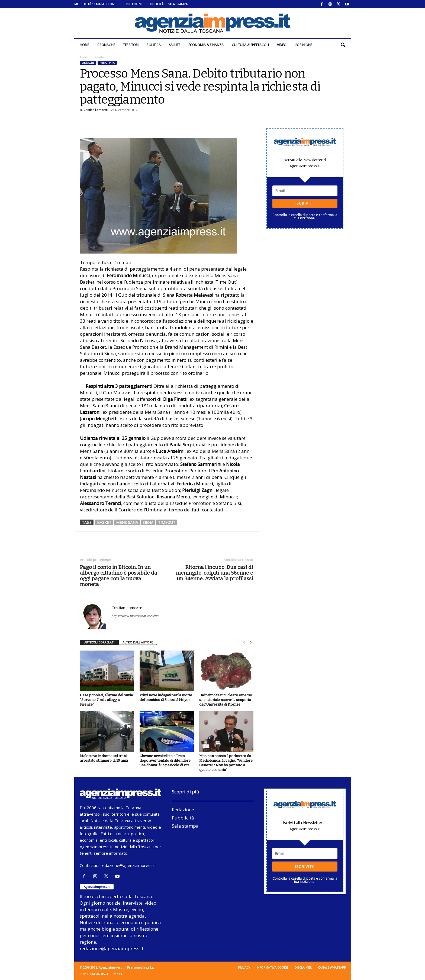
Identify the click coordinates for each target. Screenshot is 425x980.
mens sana (127, 522)
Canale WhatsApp (332, 967)
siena (148, 522)
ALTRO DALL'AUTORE (138, 642)
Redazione (134, 4)
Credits (117, 974)
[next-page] (251, 643)
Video (282, 45)
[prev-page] (244, 643)
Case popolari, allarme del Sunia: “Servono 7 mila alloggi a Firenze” (107, 700)
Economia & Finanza (206, 45)
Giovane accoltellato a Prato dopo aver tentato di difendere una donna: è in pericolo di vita (165, 760)
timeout (167, 522)
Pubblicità (155, 4)
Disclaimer (303, 967)
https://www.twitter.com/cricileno (135, 616)
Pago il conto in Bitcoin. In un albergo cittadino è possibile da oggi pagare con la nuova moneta (119, 576)
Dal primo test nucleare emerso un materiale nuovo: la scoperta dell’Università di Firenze (226, 700)
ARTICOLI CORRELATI (99, 642)
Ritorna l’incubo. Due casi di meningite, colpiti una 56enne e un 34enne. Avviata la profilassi (215, 573)
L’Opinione (303, 45)
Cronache (106, 45)
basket (104, 522)
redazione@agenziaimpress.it (128, 865)
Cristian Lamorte (96, 110)
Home (84, 45)
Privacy (244, 967)
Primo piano (107, 63)
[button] (343, 45)
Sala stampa (178, 4)
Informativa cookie (272, 967)
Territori (131, 45)
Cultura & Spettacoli (250, 45)
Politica (154, 45)
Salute (175, 45)
